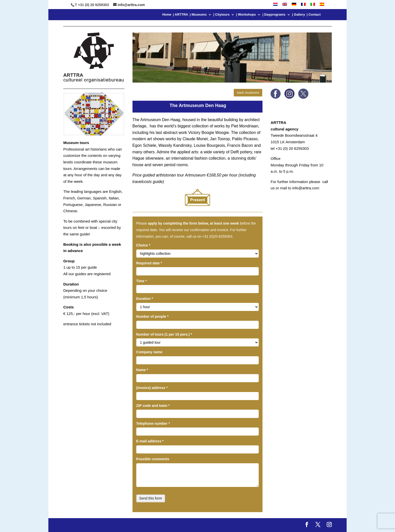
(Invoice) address (152, 388)
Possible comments (153, 459)
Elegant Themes (102, 525)
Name (142, 370)
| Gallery (298, 15)
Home (167, 15)
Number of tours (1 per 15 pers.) (164, 334)
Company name (149, 352)
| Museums (198, 15)
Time (142, 281)
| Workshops (246, 15)
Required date (149, 263)
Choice (143, 245)
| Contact (314, 15)
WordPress (154, 525)
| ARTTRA (181, 15)
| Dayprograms (274, 15)
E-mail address (150, 441)
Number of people (152, 316)
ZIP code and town (153, 406)
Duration (145, 299)
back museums (248, 93)
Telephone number (153, 423)
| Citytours (221, 15)
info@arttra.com (306, 188)
